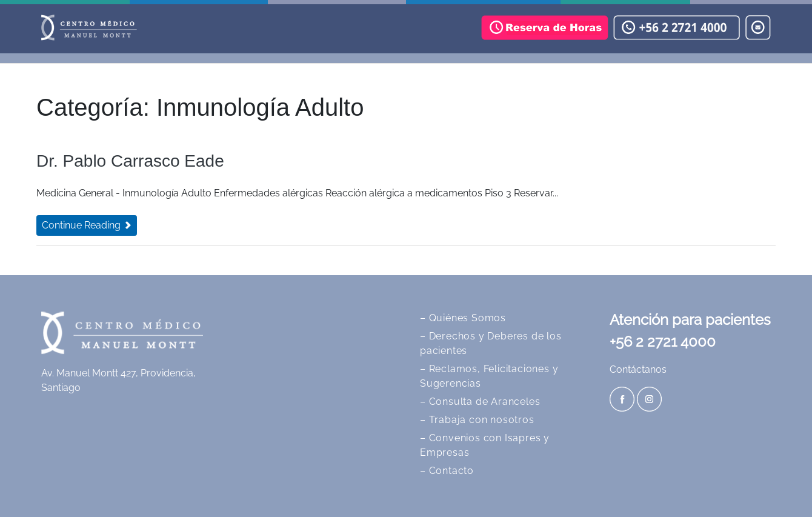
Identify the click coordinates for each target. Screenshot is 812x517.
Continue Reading (87, 225)
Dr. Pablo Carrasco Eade (130, 161)
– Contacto (447, 471)
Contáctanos (638, 369)
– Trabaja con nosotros (477, 420)
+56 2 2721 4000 (663, 342)
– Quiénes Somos (463, 318)
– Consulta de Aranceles (480, 402)
